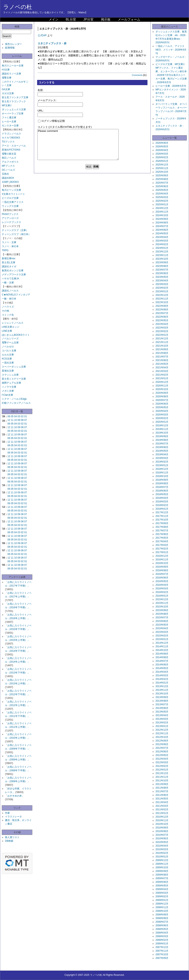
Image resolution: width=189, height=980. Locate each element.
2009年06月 (162, 882)
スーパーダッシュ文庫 (14, 367)
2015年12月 (162, 599)
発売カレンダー (13, 44)
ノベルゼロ (8, 347)
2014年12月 (162, 643)
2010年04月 (162, 846)
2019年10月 (162, 433)
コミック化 (8, 315)
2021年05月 (162, 364)
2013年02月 (162, 723)
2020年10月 (162, 389)
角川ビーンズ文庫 (11, 190)
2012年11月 (162, 733)
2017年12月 (162, 512)
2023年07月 (162, 270)
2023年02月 (162, 288)
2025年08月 (162, 179)
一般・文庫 (8, 283)
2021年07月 (162, 357)
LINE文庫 (7, 331)
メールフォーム (129, 19)
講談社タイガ (9, 266)
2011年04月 (162, 802)
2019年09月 (162, 436)
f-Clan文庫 (7, 395)
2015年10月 (162, 607)
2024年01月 (162, 248)
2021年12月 (162, 339)
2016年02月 (162, 592)
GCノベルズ (8, 170)
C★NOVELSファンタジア (16, 295)
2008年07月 (162, 922)
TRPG (5, 250)
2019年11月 (162, 429)
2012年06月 (162, 752)
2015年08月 (162, 614)
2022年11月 (162, 299)
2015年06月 (162, 621)
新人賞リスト (12, 837)
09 (19, 420)
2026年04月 (162, 150)
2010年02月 (162, 853)
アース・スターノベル (14, 146)
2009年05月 (162, 886)
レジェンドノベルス (13, 323)
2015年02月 (162, 636)
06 (9, 416)
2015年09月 (162, 610)
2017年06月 (162, 534)
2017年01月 (162, 552)
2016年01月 (162, 596)
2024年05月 (162, 233)
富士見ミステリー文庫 (14, 379)
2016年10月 (162, 563)
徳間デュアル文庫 (11, 383)
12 (9, 420)
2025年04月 (162, 194)
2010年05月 (162, 842)
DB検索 (9, 841)
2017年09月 (162, 523)
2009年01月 (162, 900)
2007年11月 (162, 951)
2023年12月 (162, 252)
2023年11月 (162, 255)
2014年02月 (162, 679)
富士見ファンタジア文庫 (15, 97)
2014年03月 (162, 675)
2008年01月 (162, 944)
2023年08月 (162, 266)
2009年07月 (162, 878)
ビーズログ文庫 (10, 198)
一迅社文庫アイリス (13, 202)
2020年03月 (162, 415)
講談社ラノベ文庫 (11, 74)
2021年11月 (162, 342)
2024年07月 (162, 226)
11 (12, 420)
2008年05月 (162, 929)
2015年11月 (162, 603)
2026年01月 (162, 161)
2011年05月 (162, 799)
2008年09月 (162, 915)
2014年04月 (162, 672)
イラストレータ (13, 817)
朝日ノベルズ (9, 158)
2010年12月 (162, 817)
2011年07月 (162, 791)
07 (26, 420)
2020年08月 (162, 397)
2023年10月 (162, 259)
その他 (5, 311)
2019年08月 (162, 440)
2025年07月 (162, 183)
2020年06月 (162, 404)
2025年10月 (162, 172)
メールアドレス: (47, 100)
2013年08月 (162, 701)
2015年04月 (162, 628)
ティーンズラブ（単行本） (16, 234)
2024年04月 (162, 237)
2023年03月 (162, 284)
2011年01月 (162, 813)
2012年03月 (162, 762)
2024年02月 (162, 244)
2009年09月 (162, 871)
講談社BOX (8, 178)
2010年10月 (162, 824)
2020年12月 (162, 382)
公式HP (42, 35)
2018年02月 (162, 505)
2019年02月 (162, 462)
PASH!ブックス (10, 214)
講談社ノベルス (10, 291)
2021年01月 (162, 378)
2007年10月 (162, 954)
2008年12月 (162, 904)
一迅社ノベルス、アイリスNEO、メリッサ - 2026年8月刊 (171, 50)
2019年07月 (162, 444)
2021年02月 (162, 375)
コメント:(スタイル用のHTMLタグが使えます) (65, 127)
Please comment (78, 145)
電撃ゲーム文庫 (10, 343)
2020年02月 (162, 418)
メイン (54, 19)
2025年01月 (162, 204)
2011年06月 (162, 795)
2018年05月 (162, 494)
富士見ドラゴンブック (14, 101)
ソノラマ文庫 (9, 387)
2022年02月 (162, 331)
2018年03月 (162, 502)
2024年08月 (162, 223)
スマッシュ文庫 (10, 375)
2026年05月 (162, 147)
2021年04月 (162, 368)
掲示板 (106, 19)
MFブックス (8, 166)
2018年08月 (162, 483)
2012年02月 (162, 766)
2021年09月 (162, 349)
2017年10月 (162, 520)
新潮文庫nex (9, 258)
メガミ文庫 (8, 391)
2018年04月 (162, 498)
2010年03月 (162, 849)
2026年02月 (162, 157)
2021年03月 (162, 371)
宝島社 (5, 174)
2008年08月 (162, 918)
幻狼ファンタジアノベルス (16, 403)
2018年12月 (162, 469)
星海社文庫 (8, 371)
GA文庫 (6, 89)
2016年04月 (162, 585)
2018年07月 (162, 487)
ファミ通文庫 (9, 118)
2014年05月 (162, 668)
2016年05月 (162, 581)
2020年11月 (162, 386)
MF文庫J (7, 105)
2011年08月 (162, 788)
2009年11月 (162, 864)
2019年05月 (162, 451)
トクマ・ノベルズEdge (14, 399)
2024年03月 (162, 241)
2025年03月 (162, 197)
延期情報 (10, 48)
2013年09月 (162, 697)
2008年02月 (162, 940)
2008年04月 (162, 933)
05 (12, 416)
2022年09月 (162, 306)
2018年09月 (162, 480)
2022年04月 (162, 324)
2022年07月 (162, 313)
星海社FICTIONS (11, 150)
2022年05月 (162, 320)
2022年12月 (162, 295)
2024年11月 (162, 212)
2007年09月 (162, 958)
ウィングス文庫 (10, 206)
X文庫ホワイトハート (13, 194)
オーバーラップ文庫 (13, 114)
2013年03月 (162, 719)
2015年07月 (162, 618)
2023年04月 (162, 281)
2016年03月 (162, 589)
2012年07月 (162, 748)
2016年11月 (162, 560)
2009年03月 (162, 893)
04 (16, 416)
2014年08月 (162, 657)
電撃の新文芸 (9, 154)
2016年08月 (162, 570)
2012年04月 (162, 759)
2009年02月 (162, 896)
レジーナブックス (11, 222)
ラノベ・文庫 (9, 242)
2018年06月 (162, 491)
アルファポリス (10, 162)
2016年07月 (162, 574)
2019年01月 (162, 465)
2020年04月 (162, 411)
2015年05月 (162, 625)
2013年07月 (162, 704)
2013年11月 (162, 690)
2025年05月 (162, 190)
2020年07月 (162, 400)
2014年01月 (162, 683)
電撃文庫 (7, 78)
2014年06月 (162, 665)
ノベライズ (8, 307)
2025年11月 (162, 168)
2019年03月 (162, 458)
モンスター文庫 (10, 126)
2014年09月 (162, 654)
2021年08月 (162, 353)
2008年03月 (162, 936)
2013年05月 (162, 712)
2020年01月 (162, 422)
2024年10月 (162, 215)
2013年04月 (162, 715)
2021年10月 (162, 346)
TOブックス (8, 142)
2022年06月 (162, 317)
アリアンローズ (10, 218)
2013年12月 (162, 686)
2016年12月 (162, 556)
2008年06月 (162, 925)
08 (22, 420)
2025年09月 (162, 176)
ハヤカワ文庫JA (10, 279)
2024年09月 (162, 219)
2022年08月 (162, 310)
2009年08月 (162, 875)
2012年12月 (162, 730)
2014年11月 (162, 646)
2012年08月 (162, 744)
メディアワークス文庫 (14, 275)
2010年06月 (162, 839)
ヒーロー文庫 (9, 122)
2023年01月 (162, 291)
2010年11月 (162, 820)
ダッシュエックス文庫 (14, 109)
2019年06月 (162, 447)
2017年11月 (162, 516)
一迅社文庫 (8, 363)
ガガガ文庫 (8, 93)
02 (22, 416)
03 (19, 416)
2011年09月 (162, 784)
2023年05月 (162, 277)
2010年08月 (162, 831)
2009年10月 (162, 867)
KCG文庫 (7, 359)
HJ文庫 (6, 70)
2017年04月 (162, 541)
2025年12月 (162, 165)
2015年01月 (162, 639)
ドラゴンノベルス (11, 134)
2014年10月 (162, 650)
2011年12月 (162, 773)
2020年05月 (162, 407)
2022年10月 (162, 302)
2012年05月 (162, 755)
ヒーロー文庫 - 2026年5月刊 (171, 86)
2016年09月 (162, 567)
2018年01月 (162, 509)
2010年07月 (162, 835)
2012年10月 (162, 737)
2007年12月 (162, 947)
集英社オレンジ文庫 (13, 271)
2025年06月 (162, 186)
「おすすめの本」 (15, 796)
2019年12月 (162, 425)
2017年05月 (162, 538)
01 (26, 416)
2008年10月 (162, 911)
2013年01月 (162, 726)
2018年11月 (162, 473)
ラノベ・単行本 (10, 246)
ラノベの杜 (18, 7)
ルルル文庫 (8, 355)
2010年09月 (162, 828)
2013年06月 (162, 708)
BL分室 (71, 19)
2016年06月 (162, 578)
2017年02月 (162, 549)
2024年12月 (162, 208)
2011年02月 (162, 810)
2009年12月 (162, 860)
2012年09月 (162, 741)
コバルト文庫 (9, 351)
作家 (7, 813)
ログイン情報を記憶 (51, 121)
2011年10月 (162, 781)
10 (16, 420)
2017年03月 (162, 545)
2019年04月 (162, 454)
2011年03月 (162, 806)
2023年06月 (162, 273)
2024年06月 (162, 230)
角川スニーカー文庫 (13, 66)
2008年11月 (162, 907)
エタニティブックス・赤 (52, 43)
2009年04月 (162, 889)
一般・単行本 (9, 299)
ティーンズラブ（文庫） (15, 230)
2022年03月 (162, 328)
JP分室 (88, 19)
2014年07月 (162, 661)
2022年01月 (162, 335)
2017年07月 (162, 531)
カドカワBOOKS (11, 138)
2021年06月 (162, 360)
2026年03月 (162, 154)
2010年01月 (162, 857)
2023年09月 (162, 262)
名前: (41, 90)
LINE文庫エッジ (11, 327)
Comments (137, 75)
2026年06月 (162, 143)
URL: (41, 111)
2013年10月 (162, 694)
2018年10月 (162, 476)
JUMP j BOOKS (10, 182)
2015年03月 (162, 632)
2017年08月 (162, 527)
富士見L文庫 (9, 262)
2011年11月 (162, 777)
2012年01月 (162, 770)
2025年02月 (162, 201)
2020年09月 (162, 393)
